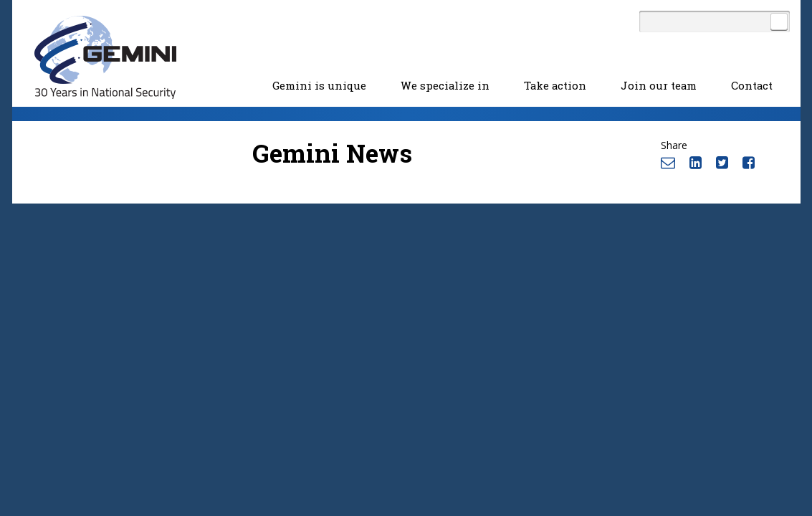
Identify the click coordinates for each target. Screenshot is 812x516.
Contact (752, 86)
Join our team (659, 86)
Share (674, 145)
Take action (555, 86)
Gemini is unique (319, 86)
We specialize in (445, 86)
